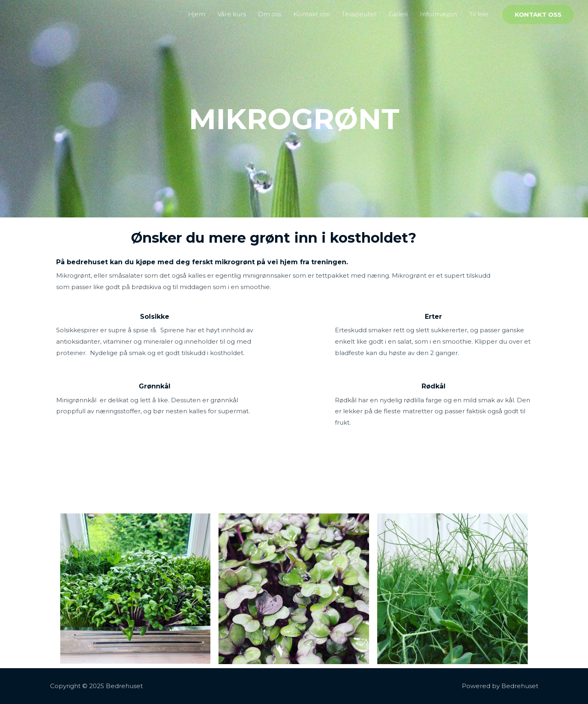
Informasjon (438, 14)
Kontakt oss (311, 14)
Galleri (398, 14)
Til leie (479, 14)
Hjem (197, 14)
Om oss (270, 14)
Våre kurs (232, 14)
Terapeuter (359, 14)
